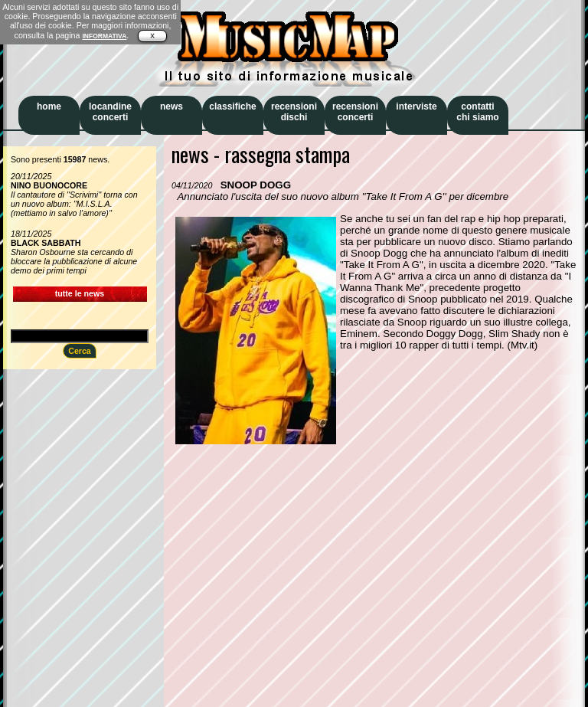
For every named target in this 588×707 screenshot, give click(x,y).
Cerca (80, 351)
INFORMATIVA (104, 36)
